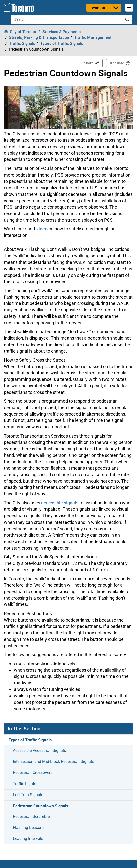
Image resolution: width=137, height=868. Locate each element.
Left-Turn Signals (28, 795)
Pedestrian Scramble (31, 816)
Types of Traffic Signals (30, 740)
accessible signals (60, 503)
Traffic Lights (25, 784)
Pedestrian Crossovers (33, 773)
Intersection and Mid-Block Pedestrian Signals (53, 762)
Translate (117, 63)
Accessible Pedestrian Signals (39, 751)
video (42, 229)
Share (93, 63)
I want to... (99, 8)
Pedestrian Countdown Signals (40, 806)
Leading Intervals (28, 839)
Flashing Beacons (29, 828)
